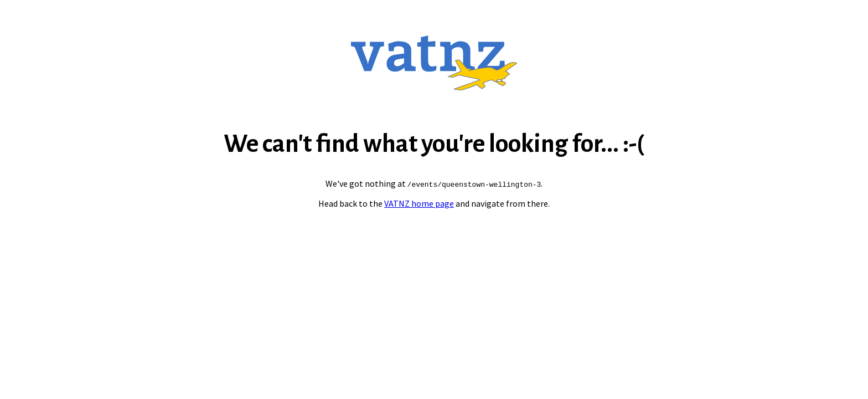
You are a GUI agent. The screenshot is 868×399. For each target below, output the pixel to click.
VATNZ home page (419, 203)
